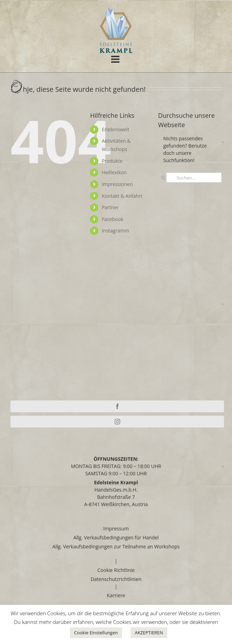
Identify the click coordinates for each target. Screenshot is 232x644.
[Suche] (163, 178)
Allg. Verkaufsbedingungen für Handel (116, 537)
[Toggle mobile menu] (116, 59)
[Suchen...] (194, 178)
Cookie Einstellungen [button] (96, 633)
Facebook (113, 219)
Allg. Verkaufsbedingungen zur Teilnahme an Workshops (116, 546)
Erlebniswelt (116, 129)
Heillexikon (114, 172)
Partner (110, 207)
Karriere (116, 595)
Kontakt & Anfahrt (122, 196)
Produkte (112, 161)
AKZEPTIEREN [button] (149, 633)
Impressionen (117, 184)
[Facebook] (117, 406)
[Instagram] (117, 422)
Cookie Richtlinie (116, 570)
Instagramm (115, 231)
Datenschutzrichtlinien (116, 579)
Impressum (116, 528)
